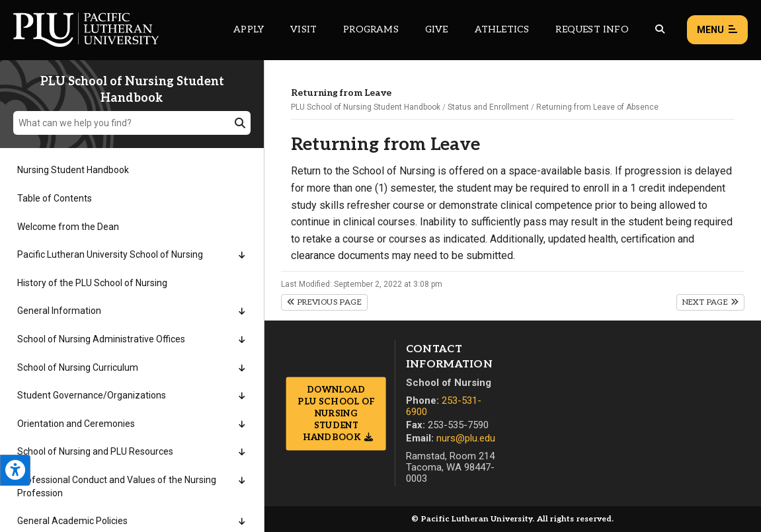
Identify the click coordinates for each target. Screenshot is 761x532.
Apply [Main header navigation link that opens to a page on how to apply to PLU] (249, 29)
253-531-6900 (444, 406)
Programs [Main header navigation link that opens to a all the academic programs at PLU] (371, 29)
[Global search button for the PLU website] (660, 29)
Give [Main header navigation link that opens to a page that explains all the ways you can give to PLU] (437, 29)
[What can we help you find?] (132, 123)
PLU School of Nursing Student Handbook (366, 107)
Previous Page (324, 302)
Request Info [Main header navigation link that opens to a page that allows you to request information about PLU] (592, 29)
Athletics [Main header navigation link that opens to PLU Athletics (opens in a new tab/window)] (502, 29)
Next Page (710, 302)
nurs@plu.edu (466, 438)
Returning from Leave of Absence (597, 107)
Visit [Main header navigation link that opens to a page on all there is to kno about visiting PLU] (303, 29)
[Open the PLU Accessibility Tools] (15, 470)
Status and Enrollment (488, 107)
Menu (717, 30)
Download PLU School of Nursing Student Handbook (336, 413)
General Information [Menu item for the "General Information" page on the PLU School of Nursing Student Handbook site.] (59, 311)
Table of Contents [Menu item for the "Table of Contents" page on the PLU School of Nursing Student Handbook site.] (55, 198)
